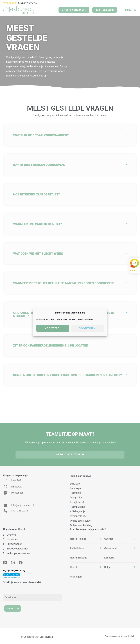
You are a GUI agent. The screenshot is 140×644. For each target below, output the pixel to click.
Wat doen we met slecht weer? (38, 254)
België (108, 567)
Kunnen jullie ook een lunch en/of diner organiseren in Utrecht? (68, 375)
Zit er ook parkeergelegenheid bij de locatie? (51, 345)
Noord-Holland (78, 538)
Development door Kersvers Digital (119, 635)
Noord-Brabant (78, 557)
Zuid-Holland (77, 548)
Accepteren (53, 328)
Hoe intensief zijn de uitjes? (36, 194)
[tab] (86, 539)
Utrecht (74, 567)
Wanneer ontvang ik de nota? (38, 224)
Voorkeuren (87, 328)
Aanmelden (13, 608)
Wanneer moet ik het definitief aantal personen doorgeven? (64, 283)
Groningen (76, 576)
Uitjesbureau (46, 636)
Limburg (109, 557)
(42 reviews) (20, 3)
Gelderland (110, 548)
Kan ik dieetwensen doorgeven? (39, 165)
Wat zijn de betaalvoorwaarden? (41, 135)
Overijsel (109, 538)
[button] (70, 135)
